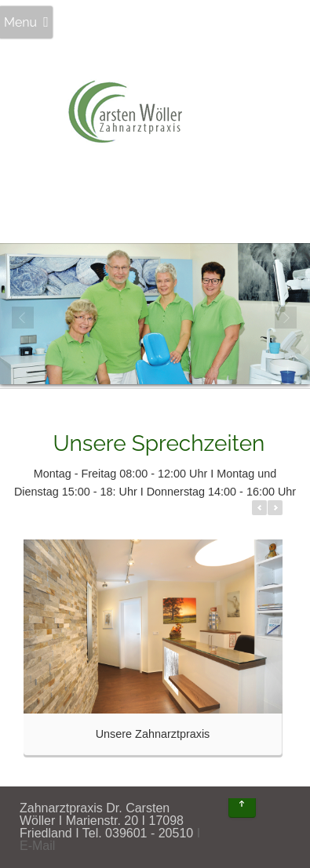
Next (286, 318)
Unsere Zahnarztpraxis (153, 734)
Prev (24, 318)
